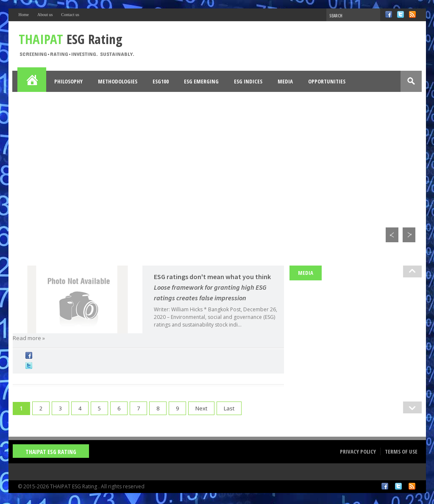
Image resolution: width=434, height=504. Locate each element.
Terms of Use (401, 451)
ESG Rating (71, 39)
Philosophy (68, 81)
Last (229, 408)
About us (45, 15)
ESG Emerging (201, 81)
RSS (412, 14)
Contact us (70, 15)
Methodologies (118, 81)
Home (24, 15)
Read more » (29, 338)
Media (285, 81)
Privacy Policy (358, 451)
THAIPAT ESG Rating (51, 452)
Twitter (401, 14)
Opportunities (327, 81)
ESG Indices (248, 81)
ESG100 (161, 81)
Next (201, 408)
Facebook (389, 14)
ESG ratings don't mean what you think (212, 287)
